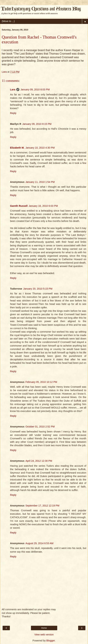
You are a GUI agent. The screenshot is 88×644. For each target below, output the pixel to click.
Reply (13, 113)
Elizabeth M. (17, 148)
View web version (44, 635)
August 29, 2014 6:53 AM (39, 543)
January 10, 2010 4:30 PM (40, 148)
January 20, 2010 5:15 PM (38, 289)
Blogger (51, 641)
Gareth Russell (19, 206)
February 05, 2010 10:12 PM (41, 382)
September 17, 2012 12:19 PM (42, 506)
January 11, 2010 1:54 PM (40, 182)
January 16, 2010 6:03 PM (43, 206)
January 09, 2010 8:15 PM (37, 124)
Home (44, 628)
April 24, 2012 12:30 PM (39, 461)
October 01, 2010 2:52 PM (40, 427)
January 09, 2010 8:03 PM (35, 90)
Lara (13, 90)
